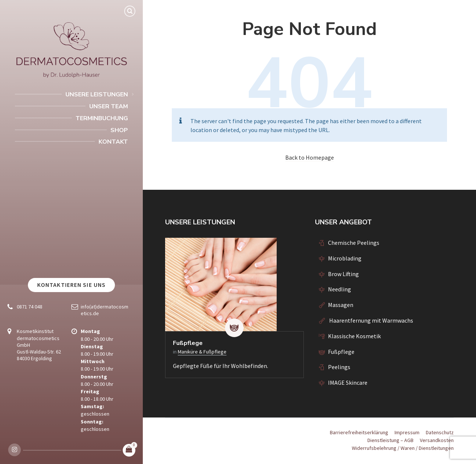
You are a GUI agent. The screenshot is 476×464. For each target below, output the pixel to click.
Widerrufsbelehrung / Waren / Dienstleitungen (403, 448)
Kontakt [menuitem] (113, 142)
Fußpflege (188, 343)
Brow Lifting (343, 274)
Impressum (407, 432)
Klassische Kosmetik (354, 336)
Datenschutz (440, 432)
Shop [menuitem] (119, 130)
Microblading (345, 258)
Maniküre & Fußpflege (202, 352)
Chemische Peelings (354, 243)
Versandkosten (437, 440)
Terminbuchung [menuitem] (102, 118)
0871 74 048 (30, 307)
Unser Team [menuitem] (109, 106)
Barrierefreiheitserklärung (359, 432)
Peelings (339, 367)
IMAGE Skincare (348, 383)
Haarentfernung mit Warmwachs (371, 320)
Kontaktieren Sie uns (71, 285)
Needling (340, 289)
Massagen (341, 305)
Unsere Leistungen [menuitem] (97, 95)
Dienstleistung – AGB (390, 440)
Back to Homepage (310, 157)
